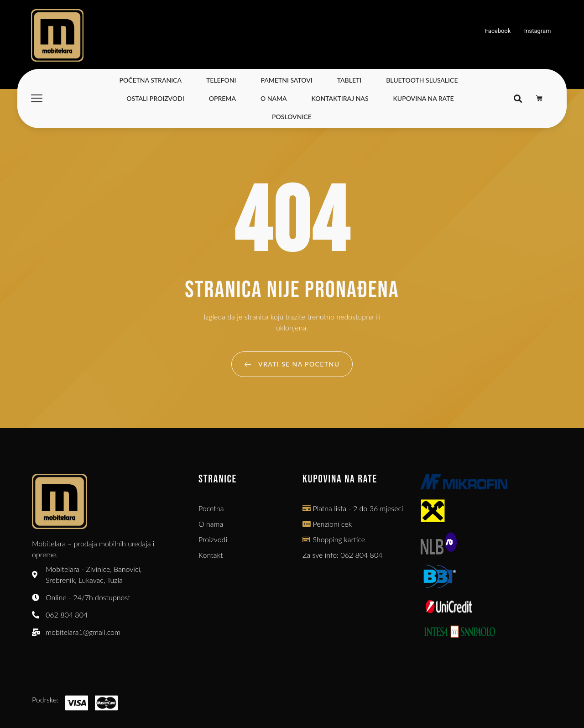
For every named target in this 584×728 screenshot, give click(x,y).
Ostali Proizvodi (155, 98)
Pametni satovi (286, 80)
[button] (518, 99)
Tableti (349, 80)
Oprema (222, 98)
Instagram (538, 31)
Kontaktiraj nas (340, 98)
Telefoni (221, 80)
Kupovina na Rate (424, 98)
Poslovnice (292, 117)
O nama (274, 98)
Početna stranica (150, 80)
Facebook (498, 31)
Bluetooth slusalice (422, 80)
